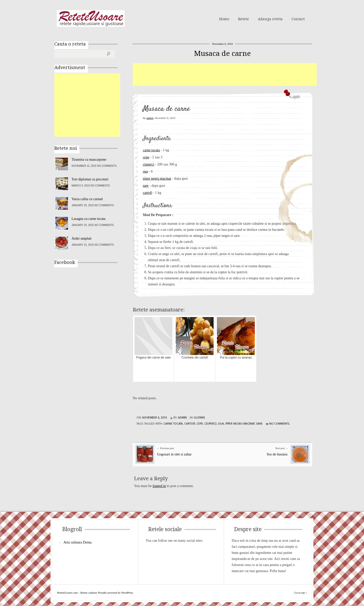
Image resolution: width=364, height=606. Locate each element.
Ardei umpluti (82, 238)
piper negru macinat (157, 179)
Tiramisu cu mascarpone (89, 160)
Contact (298, 19)
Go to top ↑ (301, 593)
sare (146, 186)
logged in (159, 486)
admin (150, 118)
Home (224, 19)
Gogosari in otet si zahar (174, 454)
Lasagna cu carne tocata (88, 219)
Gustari (199, 418)
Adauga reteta (270, 19)
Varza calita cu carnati (87, 199)
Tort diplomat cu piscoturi (90, 179)
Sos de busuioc (277, 454)
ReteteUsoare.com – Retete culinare (91, 18)
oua (145, 171)
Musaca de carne (222, 54)
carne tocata (151, 150)
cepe (146, 157)
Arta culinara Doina (77, 542)
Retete (244, 19)
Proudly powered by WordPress (116, 593)
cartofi (147, 193)
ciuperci (149, 164)
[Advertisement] (225, 74)
